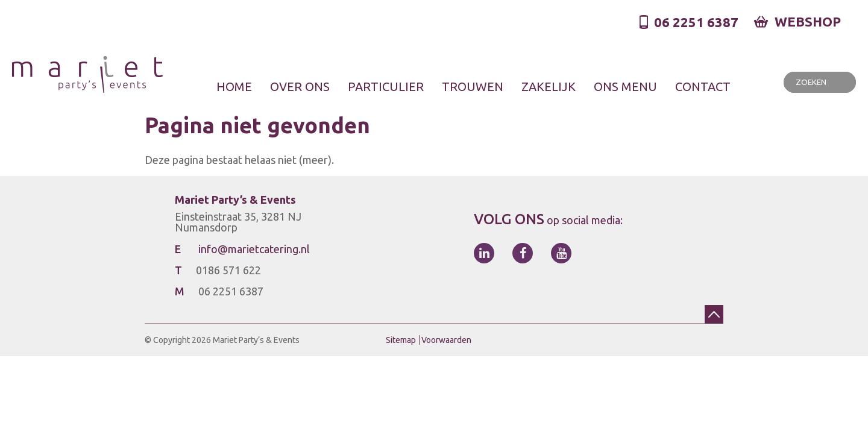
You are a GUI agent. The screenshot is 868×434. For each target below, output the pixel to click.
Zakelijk (549, 86)
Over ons (300, 86)
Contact (703, 86)
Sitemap (401, 340)
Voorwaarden (446, 340)
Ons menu (625, 86)
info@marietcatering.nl (254, 249)
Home (234, 86)
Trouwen (473, 86)
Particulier (386, 86)
